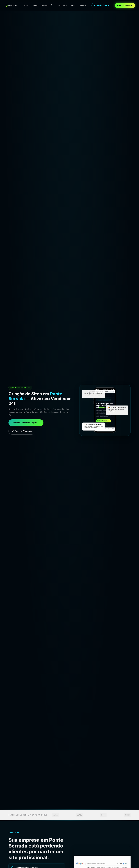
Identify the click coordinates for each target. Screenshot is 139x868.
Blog (73, 5)
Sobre (35, 5)
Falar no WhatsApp (22, 431)
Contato (82, 5)
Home (26, 5)
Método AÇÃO (47, 5)
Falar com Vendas (125, 5)
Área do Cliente (102, 5)
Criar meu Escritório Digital (26, 423)
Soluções (62, 5)
